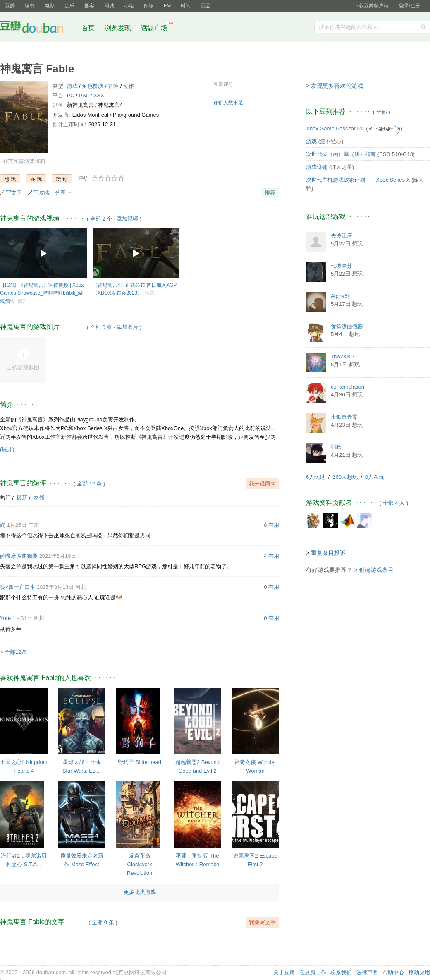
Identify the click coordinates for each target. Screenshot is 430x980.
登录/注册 (410, 6)
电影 (50, 6)
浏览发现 (119, 28)
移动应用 (419, 972)
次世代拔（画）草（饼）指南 (341, 154)
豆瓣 (10, 6)
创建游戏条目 (376, 570)
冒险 (113, 86)
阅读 (149, 6)
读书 (30, 6)
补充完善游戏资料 (24, 161)
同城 (109, 6)
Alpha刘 (340, 296)
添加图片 (127, 327)
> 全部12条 (13, 652)
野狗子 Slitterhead (140, 762)
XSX (99, 95)
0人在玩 (375, 477)
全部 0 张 (101, 327)
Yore (5, 618)
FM (167, 6)
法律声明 (367, 972)
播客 (89, 6)
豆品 (205, 6)
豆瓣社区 (38, 28)
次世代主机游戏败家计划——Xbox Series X (358, 180)
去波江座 (342, 236)
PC (71, 95)
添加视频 (127, 219)
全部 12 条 (90, 484)
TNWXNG (343, 357)
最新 (22, 498)
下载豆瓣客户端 (371, 6)
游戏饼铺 (317, 167)
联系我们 (341, 972)
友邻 (39, 498)
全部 (382, 112)
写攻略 (42, 193)
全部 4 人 (394, 503)
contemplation (348, 387)
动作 (129, 86)
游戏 (72, 86)
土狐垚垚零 (344, 417)
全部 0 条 (103, 922)
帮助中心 (393, 972)
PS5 (84, 95)
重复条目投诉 (328, 553)
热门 (5, 498)
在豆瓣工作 (313, 972)
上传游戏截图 (23, 367)
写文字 (14, 193)
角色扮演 (93, 86)
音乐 (69, 6)
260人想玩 (345, 477)
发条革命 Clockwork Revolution (140, 864)
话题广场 (154, 28)
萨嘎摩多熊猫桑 (19, 556)
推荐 (270, 193)
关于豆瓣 (284, 972)
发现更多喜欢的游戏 (337, 86)
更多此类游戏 (140, 892)
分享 (61, 193)
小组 (129, 6)
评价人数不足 (228, 103)
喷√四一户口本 (18, 587)
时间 (186, 6)
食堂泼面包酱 (347, 326)
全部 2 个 (101, 219)
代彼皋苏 (342, 266)
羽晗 (336, 447)
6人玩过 (315, 477)
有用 (274, 525)
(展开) (7, 449)
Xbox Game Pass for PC (335, 129)
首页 (88, 28)
